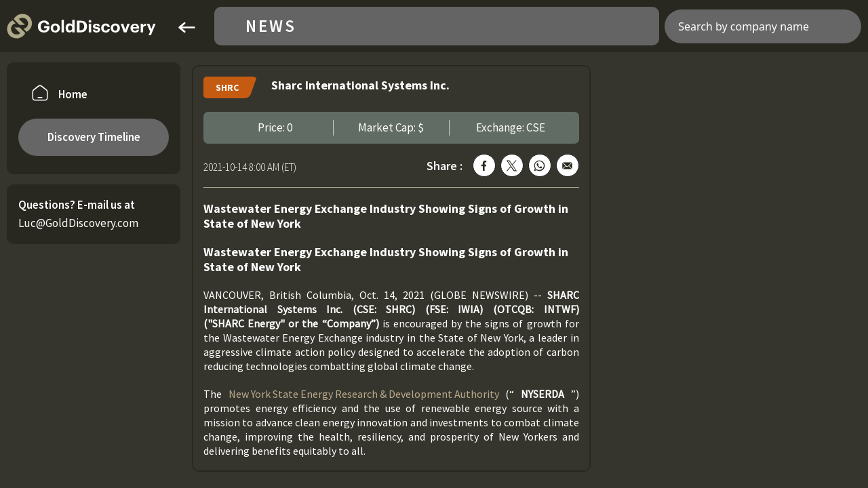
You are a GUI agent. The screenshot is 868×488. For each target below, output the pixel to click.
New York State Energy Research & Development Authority (364, 394)
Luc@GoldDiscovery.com (78, 223)
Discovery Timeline (94, 137)
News (271, 26)
